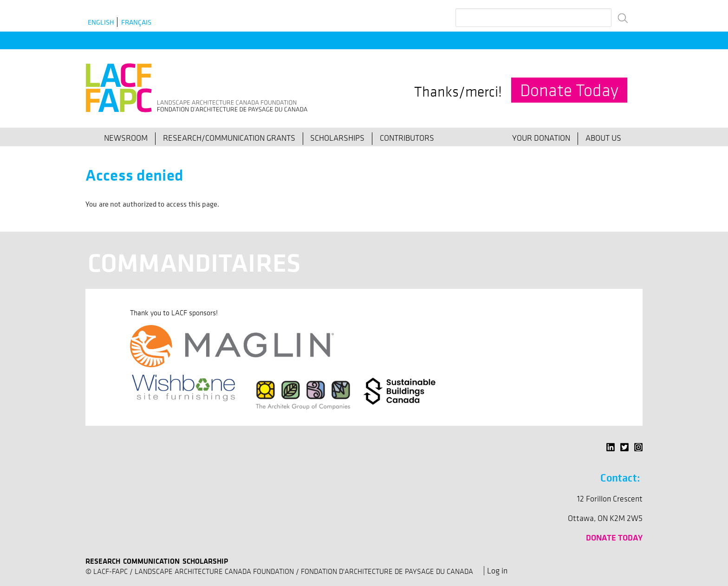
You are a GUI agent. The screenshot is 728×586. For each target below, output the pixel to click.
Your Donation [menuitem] (541, 138)
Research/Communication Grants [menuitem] (229, 138)
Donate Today (569, 90)
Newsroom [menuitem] (126, 138)
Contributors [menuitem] (407, 138)
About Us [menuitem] (603, 138)
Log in (497, 571)
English (101, 22)
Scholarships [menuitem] (337, 138)
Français (136, 22)
